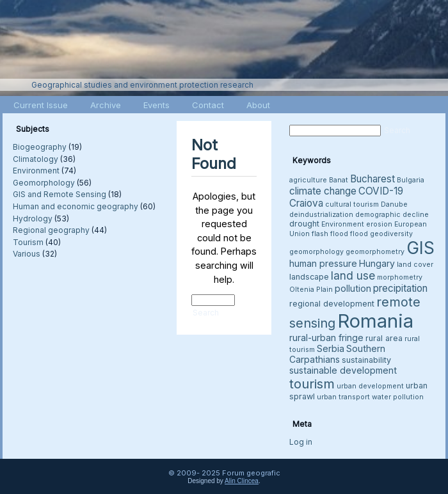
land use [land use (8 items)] (353, 275)
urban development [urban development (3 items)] (370, 386)
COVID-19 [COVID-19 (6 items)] (381, 191)
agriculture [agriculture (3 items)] (308, 180)
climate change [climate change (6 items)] (323, 191)
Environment (36, 171)
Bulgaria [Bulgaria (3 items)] (411, 180)
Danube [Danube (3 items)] (394, 204)
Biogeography (40, 147)
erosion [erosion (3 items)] (379, 224)
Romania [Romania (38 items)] (375, 321)
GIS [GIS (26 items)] (420, 248)
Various (27, 254)
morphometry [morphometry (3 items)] (400, 277)
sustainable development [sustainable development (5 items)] (343, 370)
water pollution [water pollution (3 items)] (398, 397)
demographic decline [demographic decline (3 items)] (392, 215)
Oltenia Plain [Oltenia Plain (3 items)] (311, 290)
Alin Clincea (242, 481)
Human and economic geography (76, 206)
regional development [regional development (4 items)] (332, 304)
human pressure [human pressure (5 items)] (323, 263)
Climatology (36, 159)
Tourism (28, 242)
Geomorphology (44, 183)
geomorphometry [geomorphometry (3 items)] (375, 252)
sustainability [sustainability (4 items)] (366, 360)
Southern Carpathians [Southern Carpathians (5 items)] (337, 354)
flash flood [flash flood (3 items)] (330, 234)
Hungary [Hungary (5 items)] (377, 263)
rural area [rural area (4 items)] (384, 338)
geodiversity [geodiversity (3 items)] (391, 234)
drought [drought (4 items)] (304, 224)
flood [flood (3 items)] (359, 234)
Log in (301, 442)
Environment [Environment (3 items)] (343, 224)
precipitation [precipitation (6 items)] (400, 288)
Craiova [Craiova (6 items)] (306, 203)
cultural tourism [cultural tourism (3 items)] (352, 204)
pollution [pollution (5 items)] (353, 288)
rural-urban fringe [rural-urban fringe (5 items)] (326, 338)
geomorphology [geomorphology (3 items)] (316, 252)
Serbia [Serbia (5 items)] (331, 348)
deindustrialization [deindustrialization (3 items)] (321, 215)
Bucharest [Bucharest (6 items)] (372, 179)
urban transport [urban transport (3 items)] (343, 397)
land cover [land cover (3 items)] (415, 265)
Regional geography (51, 230)
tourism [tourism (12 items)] (312, 384)
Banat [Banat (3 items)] (339, 180)
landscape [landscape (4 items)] (309, 277)
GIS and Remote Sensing (60, 194)
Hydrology (33, 219)
